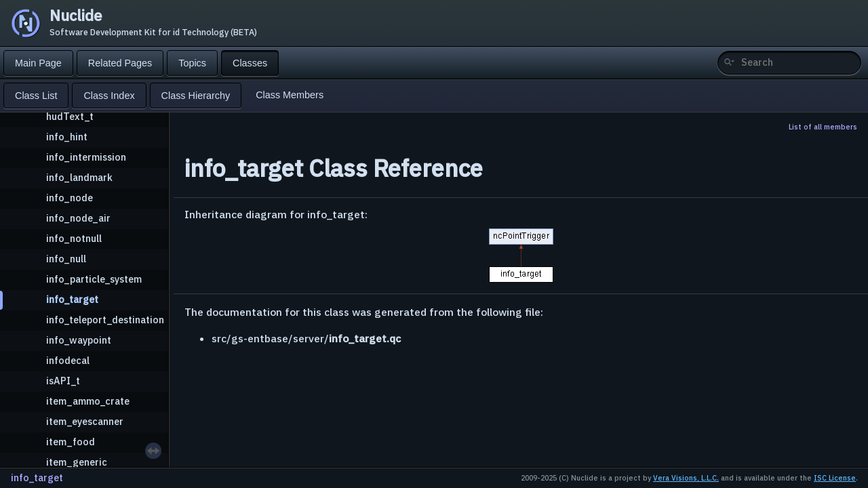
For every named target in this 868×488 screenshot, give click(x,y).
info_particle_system (94, 279)
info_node (70, 198)
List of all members (823, 127)
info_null (66, 259)
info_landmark (79, 177)
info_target (72, 299)
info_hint (67, 137)
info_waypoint (79, 340)
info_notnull (74, 238)
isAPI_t (63, 381)
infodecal (68, 360)
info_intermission (86, 157)
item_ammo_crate (88, 401)
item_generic (77, 462)
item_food (71, 442)
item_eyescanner (85, 421)
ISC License (835, 478)
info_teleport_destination (105, 320)
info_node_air (78, 218)
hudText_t (70, 116)
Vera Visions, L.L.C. (686, 478)
